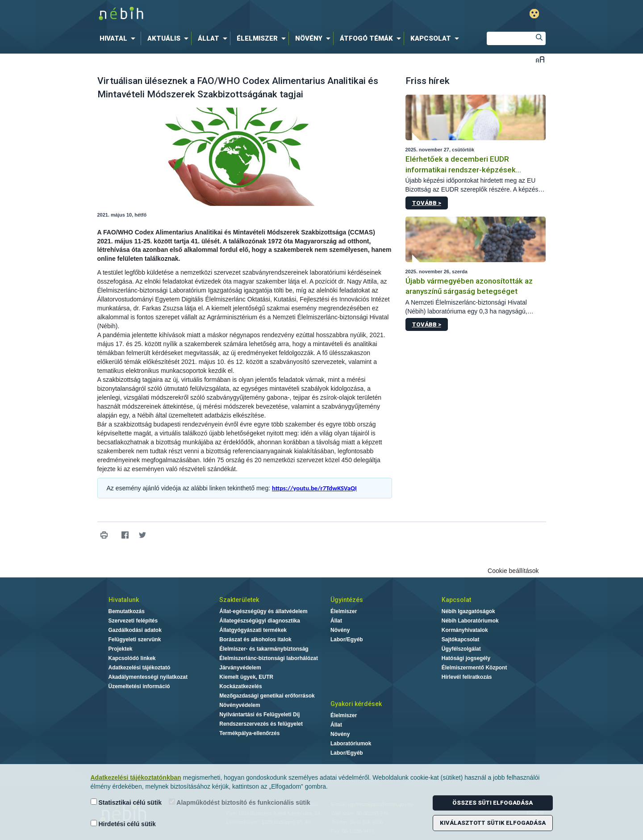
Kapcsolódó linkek (132, 658)
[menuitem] (119, 38)
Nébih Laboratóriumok (470, 621)
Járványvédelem (240, 668)
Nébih (226, 14)
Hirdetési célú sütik (123, 824)
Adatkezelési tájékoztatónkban (136, 777)
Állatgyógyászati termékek (253, 630)
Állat (336, 621)
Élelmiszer (344, 611)
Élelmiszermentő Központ (474, 668)
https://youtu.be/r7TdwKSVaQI (314, 488)
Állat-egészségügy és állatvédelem (263, 611)
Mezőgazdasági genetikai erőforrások (267, 696)
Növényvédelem (240, 705)
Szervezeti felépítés (133, 621)
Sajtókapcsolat (461, 639)
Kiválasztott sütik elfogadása (493, 823)
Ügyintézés (347, 600)
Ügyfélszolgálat (461, 649)
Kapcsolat (456, 600)
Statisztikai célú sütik (126, 802)
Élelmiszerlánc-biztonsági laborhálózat (269, 658)
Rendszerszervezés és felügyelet (261, 724)
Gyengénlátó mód (534, 14)
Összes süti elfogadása (493, 803)
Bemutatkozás (127, 611)
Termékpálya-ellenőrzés (249, 733)
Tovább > (427, 203)
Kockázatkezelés (240, 686)
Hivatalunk (124, 600)
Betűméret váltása (540, 59)
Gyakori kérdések (356, 704)
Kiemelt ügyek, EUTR (246, 677)
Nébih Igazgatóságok (468, 611)
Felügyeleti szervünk (135, 639)
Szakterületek (239, 600)
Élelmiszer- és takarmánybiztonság (264, 649)
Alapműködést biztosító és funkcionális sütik (240, 802)
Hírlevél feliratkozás (467, 677)
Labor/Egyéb (347, 639)
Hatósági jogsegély (466, 658)
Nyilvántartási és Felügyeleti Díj (259, 715)
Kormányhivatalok (465, 630)
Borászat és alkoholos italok (255, 639)
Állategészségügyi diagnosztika (260, 621)
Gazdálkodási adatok (135, 630)
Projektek (121, 649)
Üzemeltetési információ (139, 686)
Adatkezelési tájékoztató (140, 668)
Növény (340, 630)
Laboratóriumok (351, 744)
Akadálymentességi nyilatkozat (148, 677)
